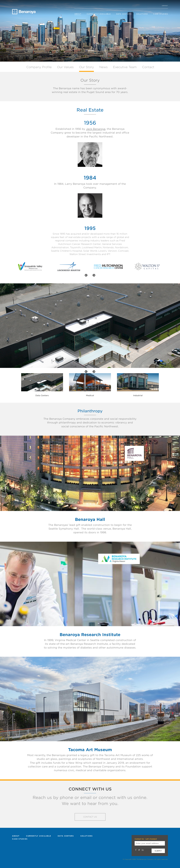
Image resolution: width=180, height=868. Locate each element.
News (103, 67)
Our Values (65, 67)
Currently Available (99, 14)
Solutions (142, 14)
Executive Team (125, 67)
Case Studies (161, 14)
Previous (16, 383)
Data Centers (124, 14)
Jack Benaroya (96, 129)
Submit (158, 851)
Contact (165, 6)
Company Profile (39, 67)
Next (164, 383)
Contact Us (90, 817)
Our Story (86, 67)
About (78, 14)
